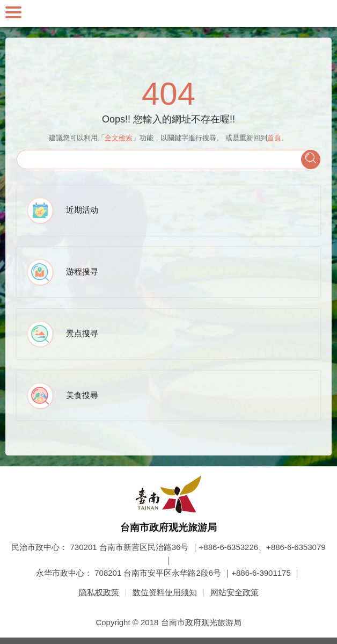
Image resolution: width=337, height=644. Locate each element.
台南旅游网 (169, 13)
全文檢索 (119, 138)
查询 (311, 160)
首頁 (274, 138)
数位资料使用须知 (165, 592)
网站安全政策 (235, 592)
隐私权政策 (99, 592)
